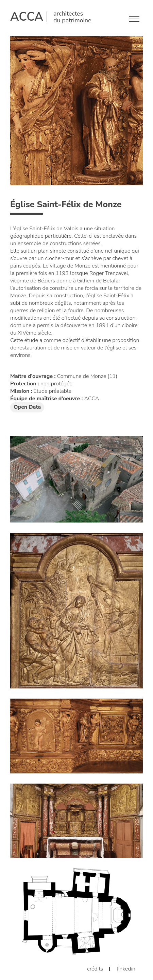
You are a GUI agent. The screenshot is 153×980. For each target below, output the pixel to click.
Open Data (27, 407)
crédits (95, 969)
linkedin (126, 969)
